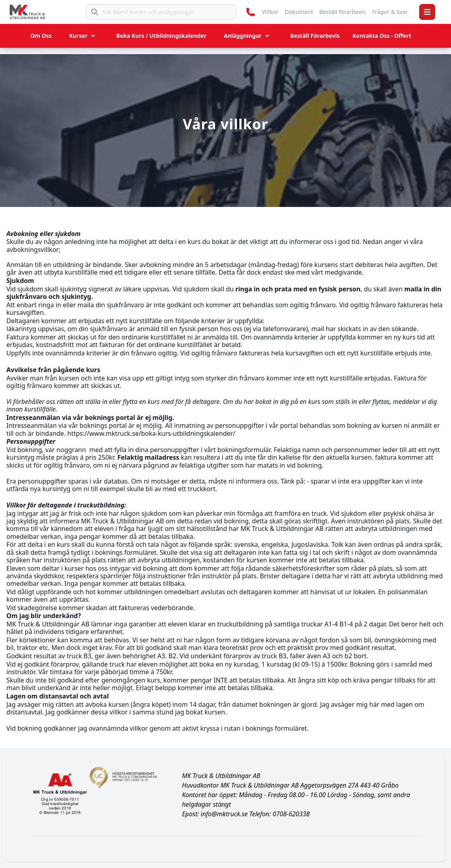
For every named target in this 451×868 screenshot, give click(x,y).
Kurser (83, 36)
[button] (427, 12)
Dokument (299, 12)
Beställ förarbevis (342, 12)
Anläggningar (248, 36)
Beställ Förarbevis (315, 36)
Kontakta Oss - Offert (382, 36)
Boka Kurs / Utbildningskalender (161, 36)
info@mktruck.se (224, 814)
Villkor (270, 12)
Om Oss (41, 36)
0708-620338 (291, 814)
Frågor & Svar (390, 12)
